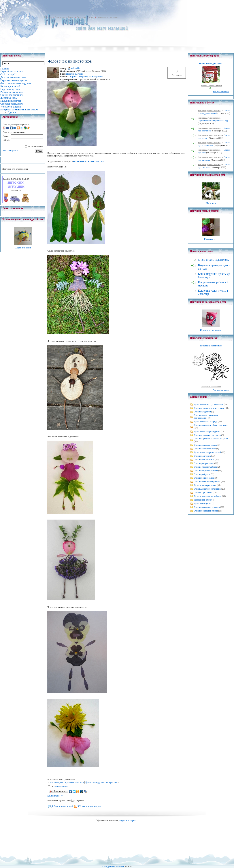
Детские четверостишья (205, 485)
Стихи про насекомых (204, 460)
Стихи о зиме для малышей (214, 112)
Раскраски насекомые (211, 387)
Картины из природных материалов (86, 77)
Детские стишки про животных (209, 404)
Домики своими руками (211, 85)
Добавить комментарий (62, 806)
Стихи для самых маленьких (207, 489)
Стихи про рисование (204, 478)
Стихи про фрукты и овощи (207, 507)
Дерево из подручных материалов (101, 782)
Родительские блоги (64, 17)
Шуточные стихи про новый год (213, 121)
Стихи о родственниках (205, 449)
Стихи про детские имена (206, 471)
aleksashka (76, 68)
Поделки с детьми (85, 17)
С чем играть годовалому (214, 260)
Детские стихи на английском (208, 496)
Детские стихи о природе (206, 422)
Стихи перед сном (202, 412)
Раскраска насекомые (211, 346)
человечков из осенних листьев (89, 161)
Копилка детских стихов (209, 111)
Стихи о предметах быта (205, 467)
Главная (48, 17)
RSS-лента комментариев (89, 806)
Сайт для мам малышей (113, 867)
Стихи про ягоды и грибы (206, 511)
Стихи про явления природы (207, 482)
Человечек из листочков (108, 17)
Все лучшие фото (221, 92)
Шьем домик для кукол (211, 63)
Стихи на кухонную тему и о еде (209, 408)
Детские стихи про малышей (207, 452)
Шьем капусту (211, 239)
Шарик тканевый (23, 248)
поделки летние (61, 786)
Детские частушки (203, 503)
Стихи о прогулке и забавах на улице (211, 439)
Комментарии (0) (55, 796)
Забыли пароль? (10, 151)
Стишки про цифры (203, 493)
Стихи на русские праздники (207, 435)
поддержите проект (128, 820)
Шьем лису (211, 203)
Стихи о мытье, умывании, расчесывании (206, 417)
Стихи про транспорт (204, 463)
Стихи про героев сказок (205, 445)
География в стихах (203, 500)
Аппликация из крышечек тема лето (67, 782)
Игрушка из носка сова (211, 330)
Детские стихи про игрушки (207, 431)
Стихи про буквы (202, 474)
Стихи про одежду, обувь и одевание (211, 425)
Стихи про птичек (202, 456)
